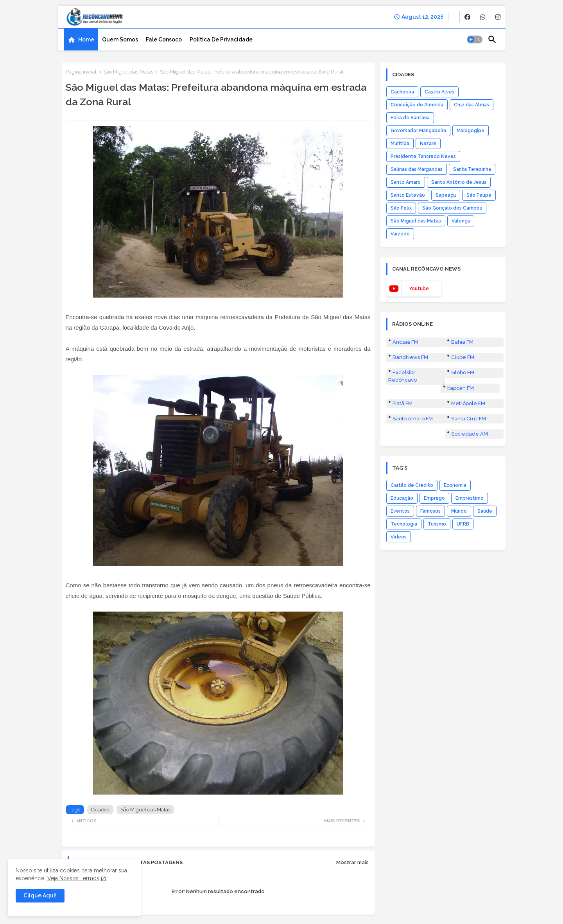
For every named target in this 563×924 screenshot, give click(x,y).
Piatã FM (403, 403)
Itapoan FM (461, 388)
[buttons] (467, 17)
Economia (455, 485)
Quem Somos (120, 39)
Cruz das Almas (472, 105)
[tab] (81, 39)
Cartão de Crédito (412, 485)
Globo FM (463, 372)
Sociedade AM (470, 434)
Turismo (437, 524)
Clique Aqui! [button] (40, 895)
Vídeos (399, 537)
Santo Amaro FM (413, 419)
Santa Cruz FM (469, 419)
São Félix (401, 208)
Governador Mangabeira (418, 131)
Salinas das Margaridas (417, 169)
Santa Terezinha (472, 169)
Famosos (430, 511)
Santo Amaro (406, 182)
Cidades (100, 810)
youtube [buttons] (419, 289)
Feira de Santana (410, 118)
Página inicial (81, 72)
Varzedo (400, 234)
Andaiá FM (405, 342)
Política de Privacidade (221, 39)
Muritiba (400, 144)
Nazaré (428, 144)
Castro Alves (439, 92)
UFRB (463, 524)
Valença (461, 221)
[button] (475, 39)
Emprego (434, 498)
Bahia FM (462, 342)
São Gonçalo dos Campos (452, 208)
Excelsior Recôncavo (403, 376)
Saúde (485, 511)
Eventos (400, 511)
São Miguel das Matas (128, 72)
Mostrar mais (352, 862)
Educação (402, 498)
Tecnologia (404, 524)
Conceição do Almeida (417, 105)
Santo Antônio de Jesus (459, 182)
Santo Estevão (408, 195)
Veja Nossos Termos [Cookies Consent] (73, 878)
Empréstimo (470, 498)
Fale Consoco (164, 39)
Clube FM (463, 357)
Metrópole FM (468, 403)
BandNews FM (410, 357)
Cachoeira (402, 92)
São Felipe (479, 195)
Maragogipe (471, 131)
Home (86, 39)
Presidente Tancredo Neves (423, 156)
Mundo (459, 511)
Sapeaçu (446, 195)
